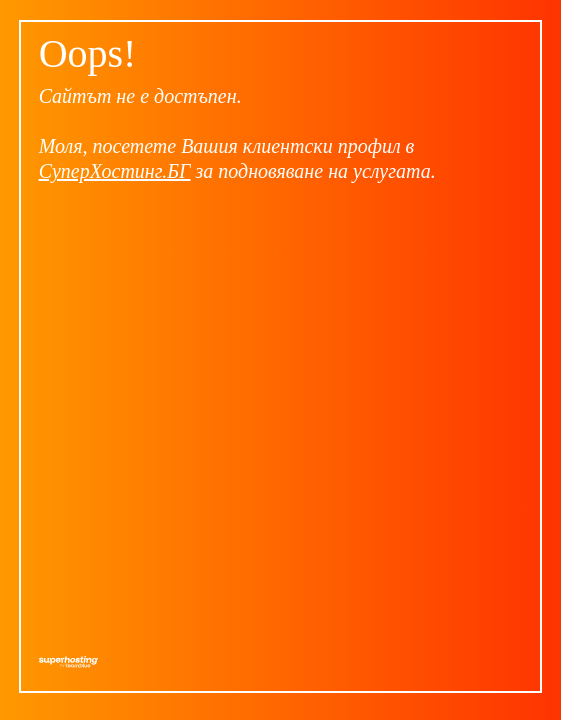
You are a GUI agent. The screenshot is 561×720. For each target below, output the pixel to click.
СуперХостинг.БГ (115, 171)
